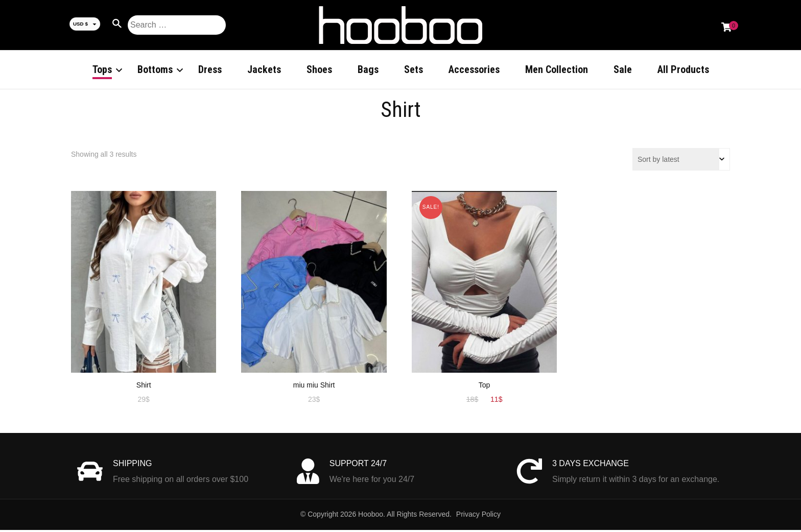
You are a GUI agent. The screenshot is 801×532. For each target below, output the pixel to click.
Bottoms (155, 69)
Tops (102, 69)
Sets (414, 69)
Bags (368, 69)
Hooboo (371, 516)
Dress (210, 69)
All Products (683, 69)
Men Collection (557, 69)
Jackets (264, 69)
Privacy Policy (478, 516)
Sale (623, 69)
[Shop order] (681, 161)
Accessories (474, 69)
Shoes (319, 69)
